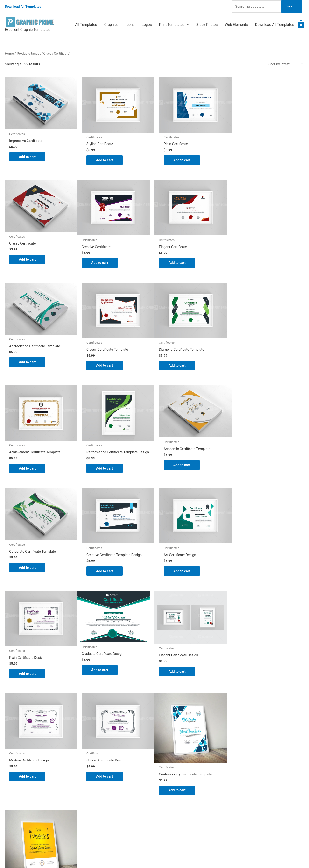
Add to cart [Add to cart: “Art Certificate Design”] (180, 471)
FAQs (164, 768)
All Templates (86, 24)
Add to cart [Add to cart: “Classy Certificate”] (256, 155)
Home (9, 53)
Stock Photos (207, 24)
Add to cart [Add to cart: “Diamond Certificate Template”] (28, 364)
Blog (163, 754)
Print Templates (172, 24)
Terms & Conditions (175, 795)
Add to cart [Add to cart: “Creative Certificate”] (28, 262)
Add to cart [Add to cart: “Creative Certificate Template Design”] (104, 471)
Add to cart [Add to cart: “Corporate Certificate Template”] (28, 467)
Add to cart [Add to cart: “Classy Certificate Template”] (256, 262)
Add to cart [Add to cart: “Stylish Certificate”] (104, 159)
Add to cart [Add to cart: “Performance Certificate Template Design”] (180, 368)
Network (198, 855)
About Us (167, 761)
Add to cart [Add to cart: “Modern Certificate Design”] (180, 573)
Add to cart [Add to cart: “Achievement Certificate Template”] (104, 364)
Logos (147, 24)
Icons (130, 24)
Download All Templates (25, 6)
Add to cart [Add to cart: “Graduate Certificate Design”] (28, 570)
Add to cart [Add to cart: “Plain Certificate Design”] (256, 471)
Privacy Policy (170, 788)
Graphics (111, 24)
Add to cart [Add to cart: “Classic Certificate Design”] (256, 573)
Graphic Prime (171, 748)
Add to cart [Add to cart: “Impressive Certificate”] (28, 155)
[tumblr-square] (15, 758)
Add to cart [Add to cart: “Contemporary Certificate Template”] (28, 689)
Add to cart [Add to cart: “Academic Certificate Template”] (256, 361)
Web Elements (236, 24)
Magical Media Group (244, 855)
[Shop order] (285, 63)
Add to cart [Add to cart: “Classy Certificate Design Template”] (104, 689)
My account (169, 774)
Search (292, 6)
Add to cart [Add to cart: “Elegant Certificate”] (104, 262)
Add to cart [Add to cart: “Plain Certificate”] (180, 159)
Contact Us (168, 781)
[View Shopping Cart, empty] (301, 24)
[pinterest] (17, 749)
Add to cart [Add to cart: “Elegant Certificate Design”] (104, 571)
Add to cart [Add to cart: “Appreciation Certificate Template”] (180, 258)
